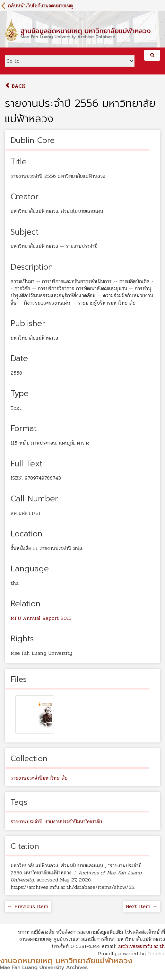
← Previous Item (28, 906)
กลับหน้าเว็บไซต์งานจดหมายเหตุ (40, 6)
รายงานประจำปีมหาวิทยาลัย (39, 778)
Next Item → (142, 906)
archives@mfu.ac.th (142, 946)
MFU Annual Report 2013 (41, 618)
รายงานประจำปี (26, 822)
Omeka (156, 954)
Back (15, 86)
